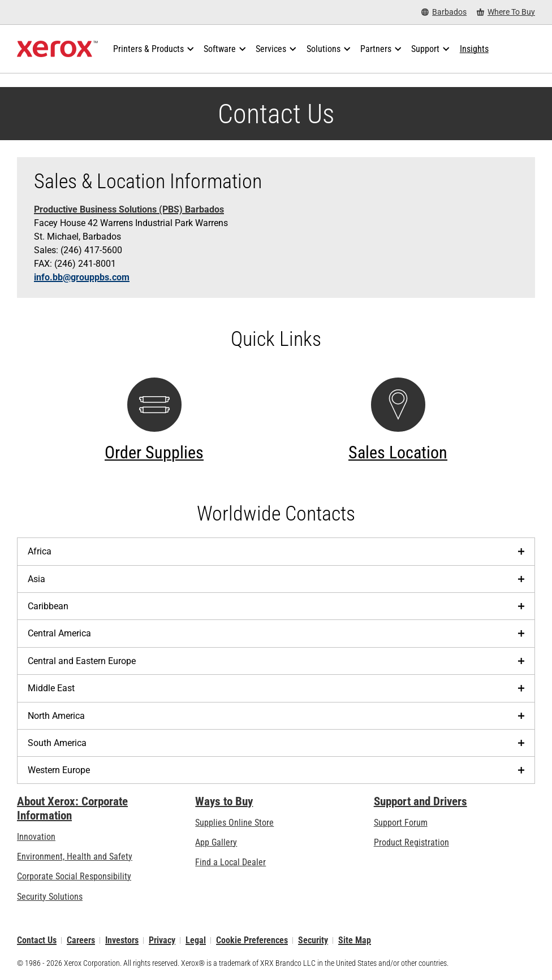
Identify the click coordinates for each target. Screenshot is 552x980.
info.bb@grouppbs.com (82, 277)
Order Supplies (154, 452)
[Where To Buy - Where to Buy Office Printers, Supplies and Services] (506, 12)
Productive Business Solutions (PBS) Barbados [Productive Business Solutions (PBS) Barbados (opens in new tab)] (129, 209)
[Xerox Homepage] (57, 49)
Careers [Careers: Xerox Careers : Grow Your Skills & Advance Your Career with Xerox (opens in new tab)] (81, 940)
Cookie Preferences (252, 940)
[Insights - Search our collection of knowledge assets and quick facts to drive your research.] (474, 49)
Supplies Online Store (234, 823)
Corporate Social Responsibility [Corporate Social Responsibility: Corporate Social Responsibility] (74, 876)
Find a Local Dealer (230, 862)
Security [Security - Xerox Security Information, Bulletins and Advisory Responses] (313, 940)
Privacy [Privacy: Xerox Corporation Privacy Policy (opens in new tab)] (162, 940)
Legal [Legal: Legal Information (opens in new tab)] (196, 940)
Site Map (355, 940)
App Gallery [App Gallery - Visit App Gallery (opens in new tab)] (216, 842)
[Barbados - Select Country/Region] (444, 12)
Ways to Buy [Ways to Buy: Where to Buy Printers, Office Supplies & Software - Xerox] (224, 801)
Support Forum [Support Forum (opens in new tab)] (401, 823)
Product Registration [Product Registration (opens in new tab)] (411, 842)
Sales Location (398, 452)
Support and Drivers (421, 801)
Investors (122, 940)
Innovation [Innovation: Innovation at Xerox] (36, 837)
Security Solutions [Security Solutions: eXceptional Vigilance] (50, 897)
